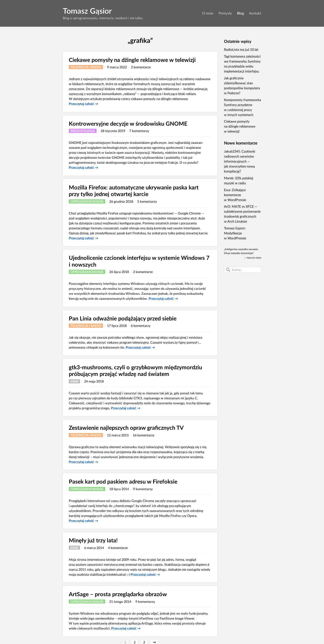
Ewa (227, 190)
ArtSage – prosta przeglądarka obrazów (118, 594)
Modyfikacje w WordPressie (235, 235)
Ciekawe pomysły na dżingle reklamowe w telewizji (132, 60)
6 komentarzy (141, 326)
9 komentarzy (143, 489)
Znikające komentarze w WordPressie (235, 195)
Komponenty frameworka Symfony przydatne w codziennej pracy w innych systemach (242, 107)
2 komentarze (141, 67)
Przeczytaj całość (83, 104)
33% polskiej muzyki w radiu (239, 180)
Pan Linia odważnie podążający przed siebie (123, 318)
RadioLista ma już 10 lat (241, 49)
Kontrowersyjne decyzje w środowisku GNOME (128, 123)
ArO (227, 206)
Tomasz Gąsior (87, 11)
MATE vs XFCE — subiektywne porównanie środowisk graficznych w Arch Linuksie (242, 214)
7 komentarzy (139, 131)
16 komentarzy (144, 435)
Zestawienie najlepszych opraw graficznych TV (126, 428)
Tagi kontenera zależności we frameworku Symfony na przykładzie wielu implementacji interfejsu (242, 64)
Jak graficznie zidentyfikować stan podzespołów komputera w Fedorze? (242, 85)
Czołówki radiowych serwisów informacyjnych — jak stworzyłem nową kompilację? (240, 161)
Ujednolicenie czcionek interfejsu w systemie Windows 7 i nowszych (139, 261)
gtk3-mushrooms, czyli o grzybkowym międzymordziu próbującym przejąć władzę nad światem (135, 371)
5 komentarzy (147, 201)
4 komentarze (118, 548)
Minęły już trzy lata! (93, 540)
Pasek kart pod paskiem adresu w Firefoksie (123, 481)
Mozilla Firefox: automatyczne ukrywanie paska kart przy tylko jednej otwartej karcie (134, 191)
